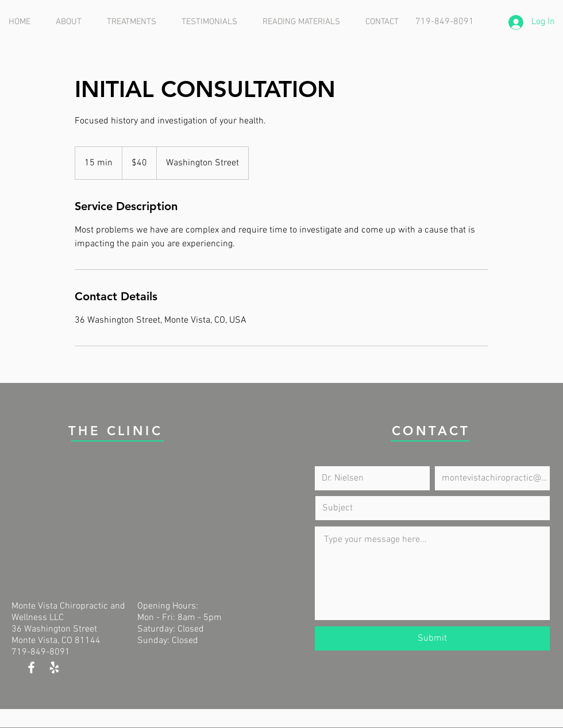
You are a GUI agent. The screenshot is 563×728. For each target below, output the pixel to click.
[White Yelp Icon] (54, 667)
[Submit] (432, 638)
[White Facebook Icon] (31, 667)
